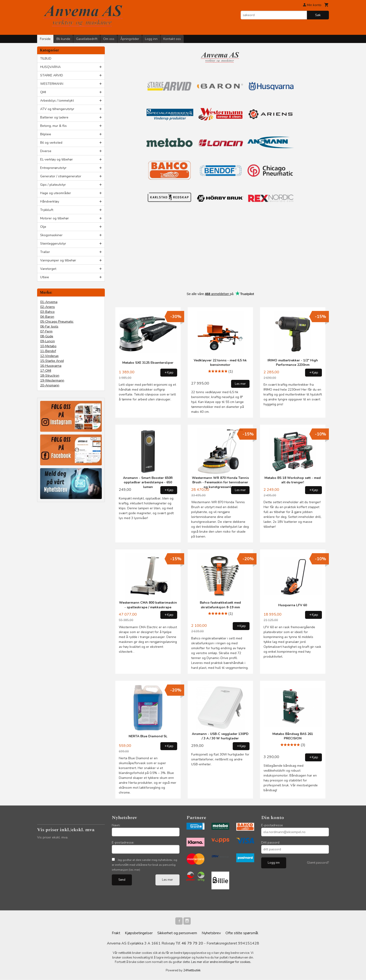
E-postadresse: (123, 843)
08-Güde (47, 336)
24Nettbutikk (192, 971)
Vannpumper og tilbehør (58, 260)
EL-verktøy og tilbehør (56, 159)
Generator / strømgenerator (61, 176)
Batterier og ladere (54, 117)
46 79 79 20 (192, 944)
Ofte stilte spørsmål (242, 933)
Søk (318, 15)
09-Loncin (48, 341)
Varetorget (48, 269)
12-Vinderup (49, 356)
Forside (45, 39)
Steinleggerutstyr (53, 244)
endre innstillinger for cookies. (231, 962)
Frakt (116, 933)
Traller (45, 252)
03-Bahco (47, 312)
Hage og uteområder (56, 193)
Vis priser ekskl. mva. (53, 837)
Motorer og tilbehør (55, 218)
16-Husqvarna (51, 366)
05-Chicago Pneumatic (57, 322)
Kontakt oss (172, 39)
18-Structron (50, 376)
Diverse (46, 151)
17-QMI (46, 371)
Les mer (167, 880)
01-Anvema (49, 302)
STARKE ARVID (52, 75)
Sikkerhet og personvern (177, 933)
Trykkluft (47, 210)
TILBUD (46, 59)
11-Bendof (48, 351)
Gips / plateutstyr (53, 185)
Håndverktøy (50, 201)
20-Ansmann (50, 385)
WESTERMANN (52, 84)
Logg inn (151, 39)
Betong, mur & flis (53, 126)
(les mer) (134, 870)
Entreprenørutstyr (53, 168)
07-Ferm (46, 331)
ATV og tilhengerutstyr (57, 109)
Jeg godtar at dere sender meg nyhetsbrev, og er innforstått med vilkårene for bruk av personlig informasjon (144, 865)
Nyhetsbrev (211, 933)
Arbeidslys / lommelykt (57, 101)
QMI (43, 92)
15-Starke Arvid (52, 361)
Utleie (45, 277)
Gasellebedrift (87, 39)
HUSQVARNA (50, 67)
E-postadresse (272, 825)
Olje (43, 227)
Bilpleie (46, 134)
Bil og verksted (51, 143)
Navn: (116, 825)
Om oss (109, 39)
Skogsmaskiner (51, 235)
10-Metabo (48, 346)
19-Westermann (52, 380)
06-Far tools (49, 326)
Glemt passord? (318, 863)
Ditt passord (270, 843)
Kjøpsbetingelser (139, 933)
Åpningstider (130, 39)
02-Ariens (48, 307)
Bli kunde (63, 39)
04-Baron (47, 317)
